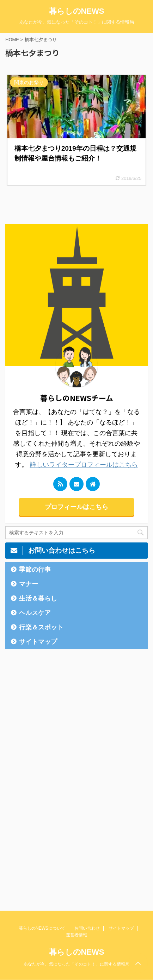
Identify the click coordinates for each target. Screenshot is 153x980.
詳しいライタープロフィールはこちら (84, 465)
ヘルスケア (35, 613)
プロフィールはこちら (76, 507)
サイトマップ (38, 642)
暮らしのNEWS (77, 11)
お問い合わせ (87, 928)
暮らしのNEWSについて (42, 928)
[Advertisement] (58, 765)
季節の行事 (35, 570)
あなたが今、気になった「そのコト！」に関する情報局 (76, 964)
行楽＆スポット (41, 627)
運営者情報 (76, 935)
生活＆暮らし (38, 598)
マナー (29, 584)
